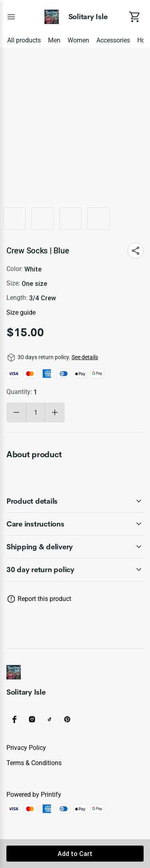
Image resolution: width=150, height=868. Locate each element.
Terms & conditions (34, 763)
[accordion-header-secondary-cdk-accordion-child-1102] (75, 524)
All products (24, 40)
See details (85, 357)
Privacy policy (26, 748)
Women (78, 40)
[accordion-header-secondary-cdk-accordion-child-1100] (75, 570)
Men (54, 40)
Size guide (21, 312)
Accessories (113, 40)
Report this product (44, 599)
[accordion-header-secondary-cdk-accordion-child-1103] (75, 547)
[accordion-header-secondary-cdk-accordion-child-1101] (75, 501)
